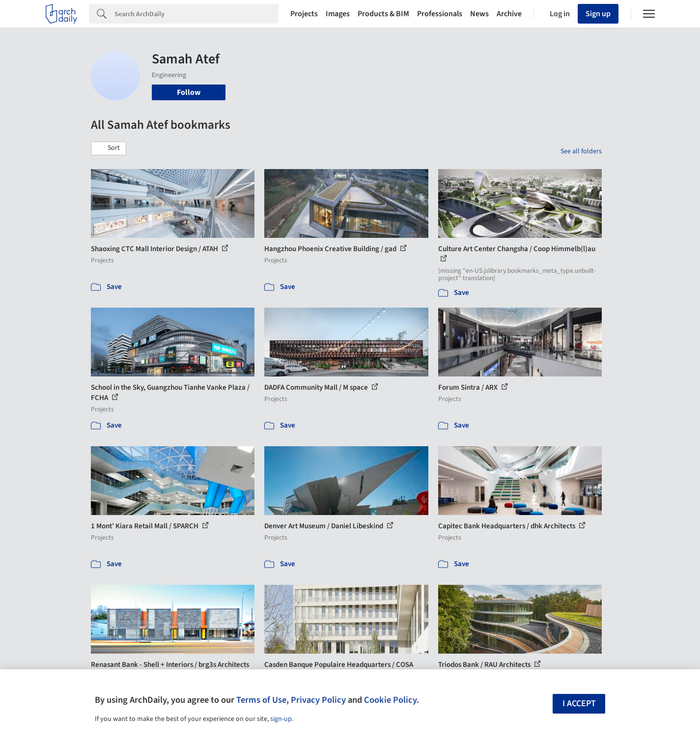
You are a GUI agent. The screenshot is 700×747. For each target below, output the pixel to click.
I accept (579, 704)
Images (338, 14)
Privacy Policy (318, 700)
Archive (509, 14)
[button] (109, 148)
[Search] (196, 14)
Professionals (440, 14)
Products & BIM (383, 14)
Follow (189, 92)
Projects (304, 14)
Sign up (598, 14)
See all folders (581, 151)
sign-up (281, 719)
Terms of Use (261, 700)
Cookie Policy (390, 700)
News (479, 14)
